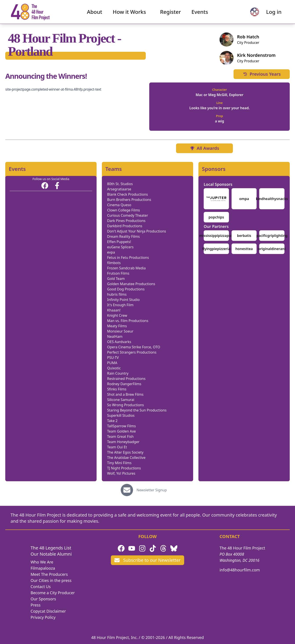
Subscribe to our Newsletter (147, 560)
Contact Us (41, 587)
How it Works (130, 12)
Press (35, 605)
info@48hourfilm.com (240, 570)
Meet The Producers (49, 574)
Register (170, 12)
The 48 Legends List (51, 548)
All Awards (204, 148)
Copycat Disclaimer (48, 611)
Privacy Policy (43, 617)
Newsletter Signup (152, 490)
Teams (114, 169)
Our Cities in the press (51, 580)
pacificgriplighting (272, 236)
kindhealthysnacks (272, 199)
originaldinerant (272, 249)
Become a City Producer (53, 593)
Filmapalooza (43, 568)
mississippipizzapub (216, 236)
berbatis (244, 236)
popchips (216, 217)
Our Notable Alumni (51, 554)
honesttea (244, 249)
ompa (244, 199)
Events (200, 12)
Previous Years (262, 74)
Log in (273, 12)
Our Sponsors (43, 599)
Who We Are (42, 562)
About (95, 12)
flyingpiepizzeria (216, 249)
